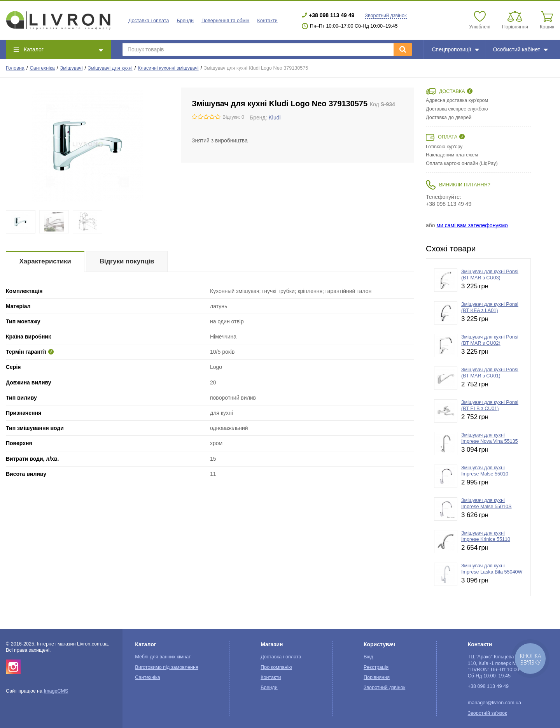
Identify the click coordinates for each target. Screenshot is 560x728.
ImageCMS (56, 691)
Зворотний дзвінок (386, 16)
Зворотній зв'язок (487, 713)
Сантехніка (42, 68)
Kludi (274, 118)
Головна (15, 68)
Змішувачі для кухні (110, 68)
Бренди (185, 21)
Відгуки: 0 (233, 117)
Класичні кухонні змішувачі (168, 68)
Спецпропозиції (455, 49)
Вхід (368, 657)
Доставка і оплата (149, 21)
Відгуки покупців (127, 261)
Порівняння (377, 677)
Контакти (267, 21)
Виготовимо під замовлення (166, 667)
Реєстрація (376, 667)
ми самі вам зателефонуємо (472, 225)
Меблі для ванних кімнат (163, 657)
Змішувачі (71, 68)
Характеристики (45, 261)
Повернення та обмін (225, 21)
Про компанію (276, 667)
